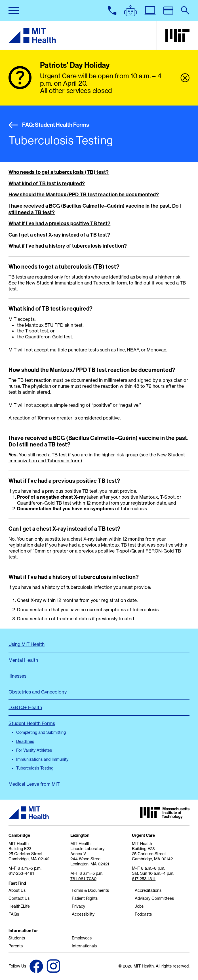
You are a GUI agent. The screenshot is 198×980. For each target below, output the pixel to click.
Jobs (139, 906)
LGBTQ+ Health (25, 707)
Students (17, 938)
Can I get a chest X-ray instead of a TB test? (59, 235)
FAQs (14, 914)
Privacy (78, 906)
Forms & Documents (90, 890)
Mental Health (23, 660)
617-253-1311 (144, 879)
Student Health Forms (32, 723)
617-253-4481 (21, 873)
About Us (17, 890)
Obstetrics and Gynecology (38, 692)
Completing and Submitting (41, 732)
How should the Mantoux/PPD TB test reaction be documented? (84, 195)
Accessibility (83, 914)
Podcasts (143, 914)
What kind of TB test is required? (47, 184)
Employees (82, 938)
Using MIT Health (27, 644)
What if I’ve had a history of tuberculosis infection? (68, 246)
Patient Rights (85, 898)
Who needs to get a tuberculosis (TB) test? (59, 172)
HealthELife (19, 906)
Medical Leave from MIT (34, 784)
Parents (16, 946)
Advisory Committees (154, 898)
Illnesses (17, 676)
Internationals (84, 946)
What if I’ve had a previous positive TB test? (59, 224)
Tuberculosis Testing (35, 768)
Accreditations (148, 890)
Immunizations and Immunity (42, 759)
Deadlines (25, 741)
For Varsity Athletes (34, 750)
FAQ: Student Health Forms (49, 125)
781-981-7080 (83, 879)
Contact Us (19, 898)
